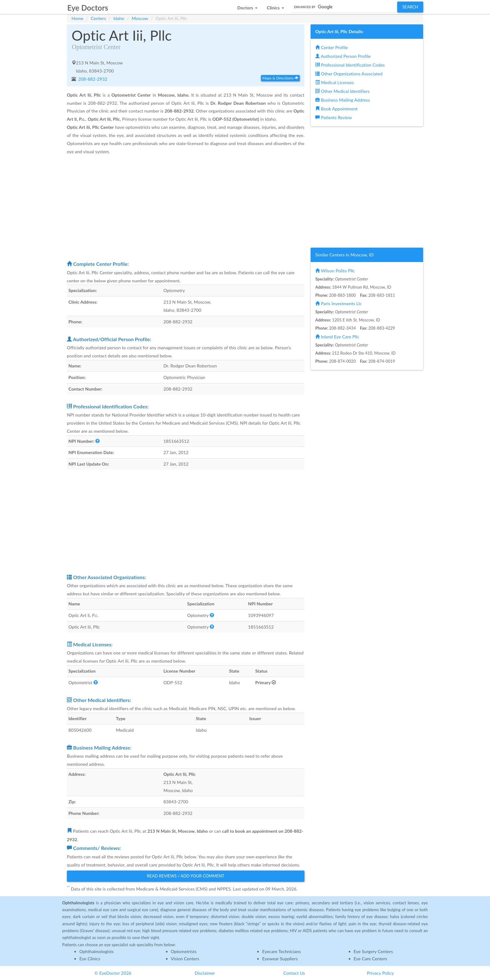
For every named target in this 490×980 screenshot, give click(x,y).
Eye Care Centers (370, 959)
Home (77, 18)
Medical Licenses (335, 82)
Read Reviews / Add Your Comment (186, 876)
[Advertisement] (186, 207)
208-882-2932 (92, 79)
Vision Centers (185, 959)
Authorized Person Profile (343, 56)
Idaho (119, 18)
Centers (99, 18)
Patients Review (334, 117)
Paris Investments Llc (339, 303)
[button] (247, 6)
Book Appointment (336, 109)
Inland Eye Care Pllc (337, 337)
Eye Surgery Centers (373, 951)
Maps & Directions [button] (280, 78)
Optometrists (184, 951)
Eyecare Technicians (282, 951)
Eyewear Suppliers (280, 959)
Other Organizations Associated (349, 74)
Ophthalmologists (97, 951)
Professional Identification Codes (350, 65)
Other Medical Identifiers (342, 91)
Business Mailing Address (343, 100)
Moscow (140, 18)
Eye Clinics (90, 959)
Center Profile (332, 47)
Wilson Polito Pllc (335, 271)
